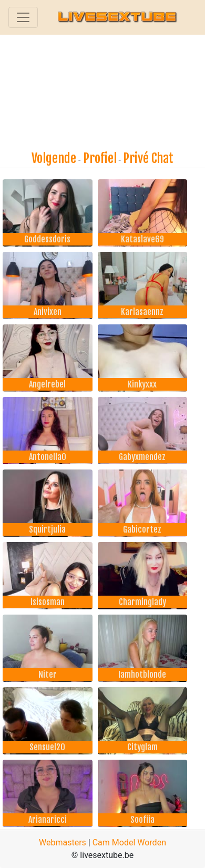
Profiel (100, 158)
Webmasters (63, 843)
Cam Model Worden (129, 843)
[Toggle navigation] (23, 17)
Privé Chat (148, 158)
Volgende (54, 158)
